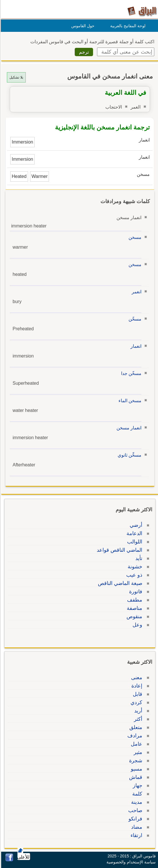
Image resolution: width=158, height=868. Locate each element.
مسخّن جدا (130, 373)
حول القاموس (82, 26)
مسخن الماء (129, 401)
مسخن (134, 237)
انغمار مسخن (128, 428)
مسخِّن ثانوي (129, 455)
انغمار (135, 346)
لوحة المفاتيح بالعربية (127, 26)
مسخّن (134, 319)
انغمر (136, 292)
